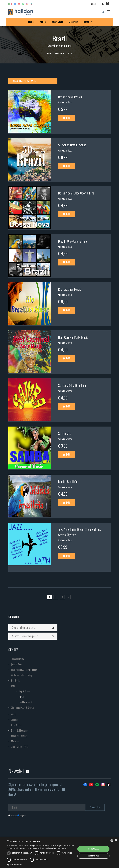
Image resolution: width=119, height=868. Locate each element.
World (14, 714)
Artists (43, 22)
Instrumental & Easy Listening (24, 670)
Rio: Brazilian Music (70, 289)
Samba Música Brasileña (72, 385)
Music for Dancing (19, 736)
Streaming (73, 22)
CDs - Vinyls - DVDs (20, 747)
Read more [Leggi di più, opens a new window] (62, 848)
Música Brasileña (68, 481)
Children (15, 720)
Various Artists (65, 102)
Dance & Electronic (19, 730)
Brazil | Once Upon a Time (73, 241)
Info (67, 118)
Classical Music (18, 659)
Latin (13, 686)
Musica (31, 22)
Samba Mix (64, 433)
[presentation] (30, 828)
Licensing (88, 22)
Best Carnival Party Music (73, 337)
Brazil (21, 697)
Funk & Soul (16, 725)
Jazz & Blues (17, 664)
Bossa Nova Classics (70, 97)
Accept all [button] (93, 849)
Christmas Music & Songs (22, 708)
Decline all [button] (93, 856)
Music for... (16, 741)
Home (49, 53)
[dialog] (59, 852)
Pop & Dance (25, 691)
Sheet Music (57, 22)
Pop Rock (15, 680)
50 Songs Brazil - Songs (72, 145)
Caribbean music (26, 702)
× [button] (116, 840)
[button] (41, 865)
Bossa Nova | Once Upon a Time (76, 193)
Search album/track (24, 81)
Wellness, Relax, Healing (22, 675)
